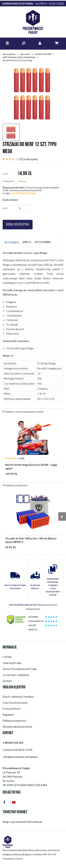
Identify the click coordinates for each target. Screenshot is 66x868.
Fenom (19, 859)
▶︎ (62, 516)
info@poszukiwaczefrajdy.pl (17, 854)
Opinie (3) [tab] (27, 242)
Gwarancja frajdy (12, 663)
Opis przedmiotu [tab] (12, 243)
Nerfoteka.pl (34, 822)
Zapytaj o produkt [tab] (43, 242)
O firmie (7, 657)
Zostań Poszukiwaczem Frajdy (20, 669)
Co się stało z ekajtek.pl (16, 675)
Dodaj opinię (30, 159)
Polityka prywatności (14, 721)
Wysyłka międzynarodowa (17, 727)
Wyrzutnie (25, 54)
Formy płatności (12, 709)
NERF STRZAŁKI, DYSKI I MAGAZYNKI (19, 57)
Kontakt (7, 681)
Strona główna (9, 54)
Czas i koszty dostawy (15, 703)
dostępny (22, 181)
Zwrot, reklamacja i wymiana (18, 697)
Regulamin (8, 715)
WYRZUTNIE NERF (43, 54)
